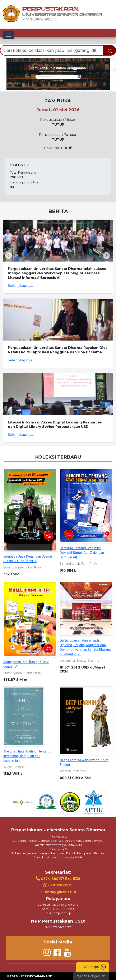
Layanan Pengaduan (90, 976)
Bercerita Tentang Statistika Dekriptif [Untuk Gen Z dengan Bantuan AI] (82, 553)
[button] (9, 74)
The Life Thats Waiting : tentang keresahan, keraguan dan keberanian (27, 756)
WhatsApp (95, 967)
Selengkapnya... (21, 286)
